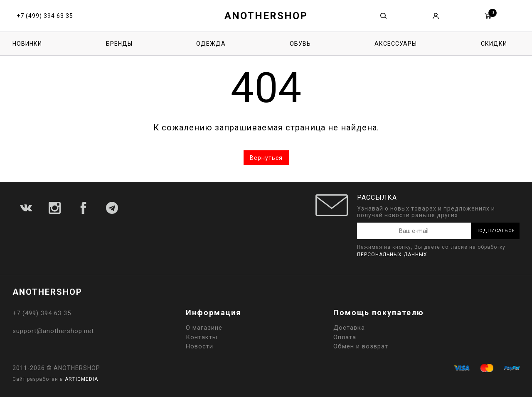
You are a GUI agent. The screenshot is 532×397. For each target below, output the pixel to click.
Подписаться (495, 231)
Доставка (349, 328)
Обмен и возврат (361, 346)
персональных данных (392, 255)
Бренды (119, 44)
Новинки (27, 44)
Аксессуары (396, 44)
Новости (199, 346)
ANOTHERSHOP (266, 16)
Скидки (494, 44)
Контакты (202, 337)
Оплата (345, 337)
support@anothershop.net (53, 331)
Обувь (300, 44)
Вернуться (266, 158)
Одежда (211, 44)
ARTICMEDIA (81, 379)
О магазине (204, 328)
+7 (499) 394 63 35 (45, 16)
